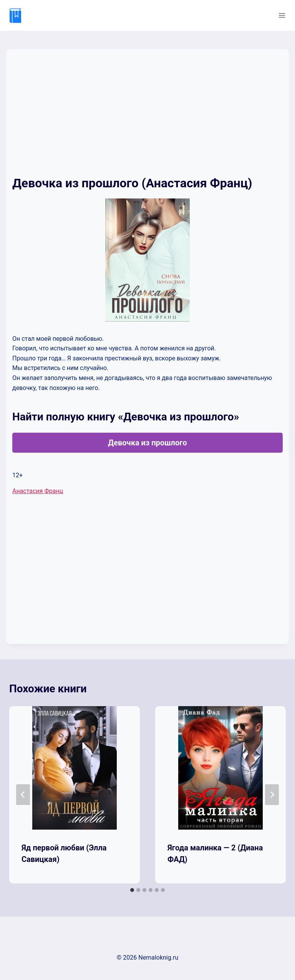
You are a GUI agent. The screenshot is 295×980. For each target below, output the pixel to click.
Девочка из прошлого (147, 443)
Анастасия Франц (38, 491)
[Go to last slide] (23, 795)
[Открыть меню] (282, 15)
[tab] (132, 890)
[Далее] (272, 795)
